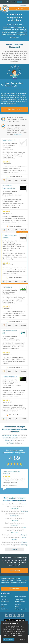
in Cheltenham (14, 435)
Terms (17, 607)
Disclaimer (18, 604)
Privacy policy (19, 599)
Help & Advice (5, 602)
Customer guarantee (21, 609)
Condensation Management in (15, 504)
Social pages (5, 609)
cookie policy (7, 635)
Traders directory (20, 602)
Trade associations (20, 597)
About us (4, 597)
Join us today (14, 571)
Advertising (4, 599)
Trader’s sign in (24, 5)
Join (19, 2)
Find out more (17, 134)
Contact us (4, 604)
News (3, 607)
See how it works (14, 589)
